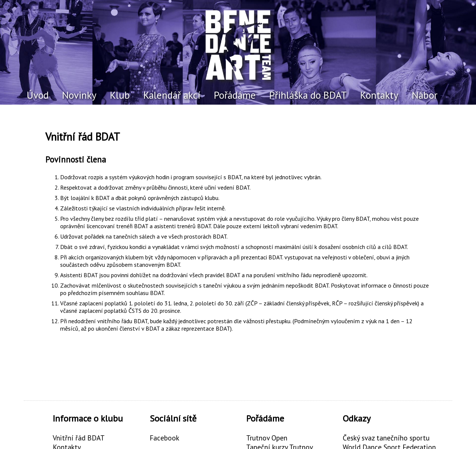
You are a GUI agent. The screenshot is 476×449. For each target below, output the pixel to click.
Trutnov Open (267, 438)
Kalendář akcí (172, 95)
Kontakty (379, 95)
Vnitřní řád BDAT (79, 438)
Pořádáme (235, 95)
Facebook (164, 438)
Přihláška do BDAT (308, 95)
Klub (120, 95)
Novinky (79, 95)
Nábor (425, 95)
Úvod (38, 95)
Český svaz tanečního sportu (386, 438)
